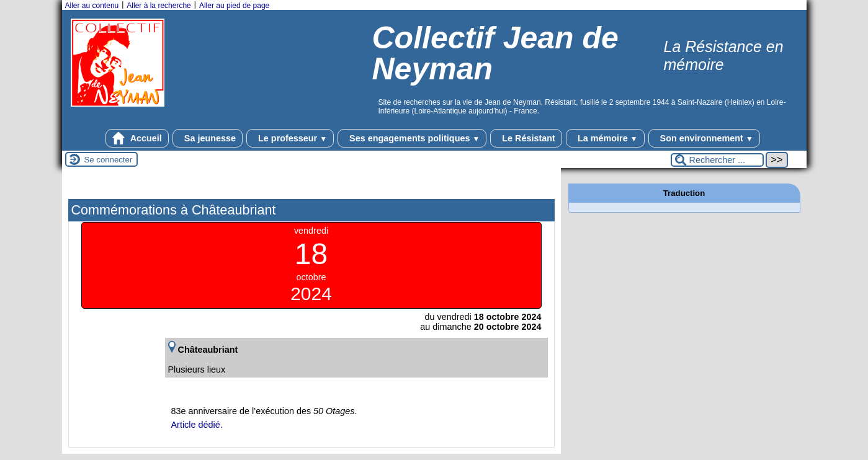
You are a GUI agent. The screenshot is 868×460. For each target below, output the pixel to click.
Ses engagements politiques (412, 138)
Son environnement (704, 138)
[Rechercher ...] (717, 160)
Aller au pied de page (234, 6)
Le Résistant (526, 138)
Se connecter (109, 160)
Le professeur (290, 138)
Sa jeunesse (208, 138)
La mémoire (605, 138)
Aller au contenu (92, 6)
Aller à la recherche (159, 6)
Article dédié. (197, 425)
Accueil (137, 138)
